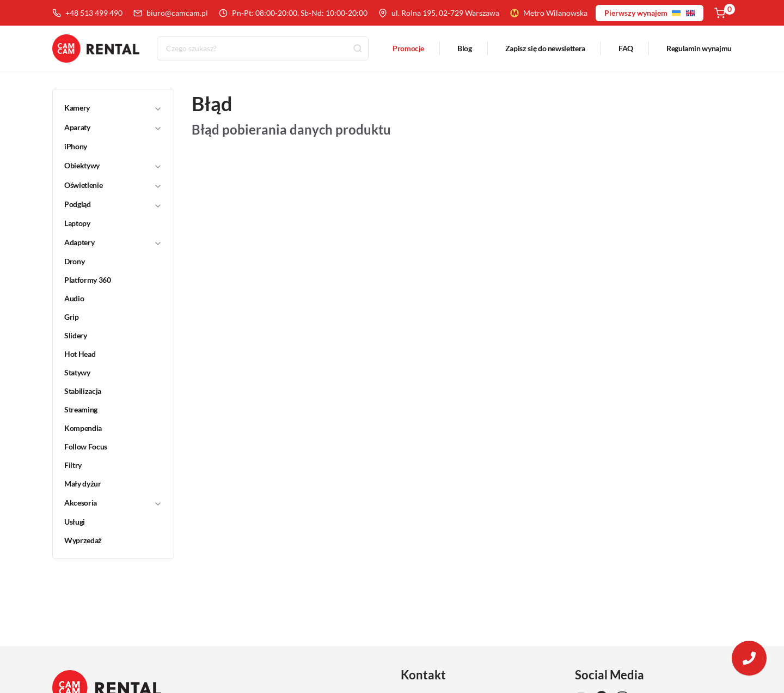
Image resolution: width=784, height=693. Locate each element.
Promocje (408, 49)
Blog (465, 49)
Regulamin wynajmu (699, 49)
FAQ (626, 49)
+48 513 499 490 (87, 13)
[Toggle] (158, 108)
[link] (107, 147)
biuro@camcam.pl (171, 13)
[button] (106, 108)
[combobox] (263, 49)
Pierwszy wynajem (650, 13)
